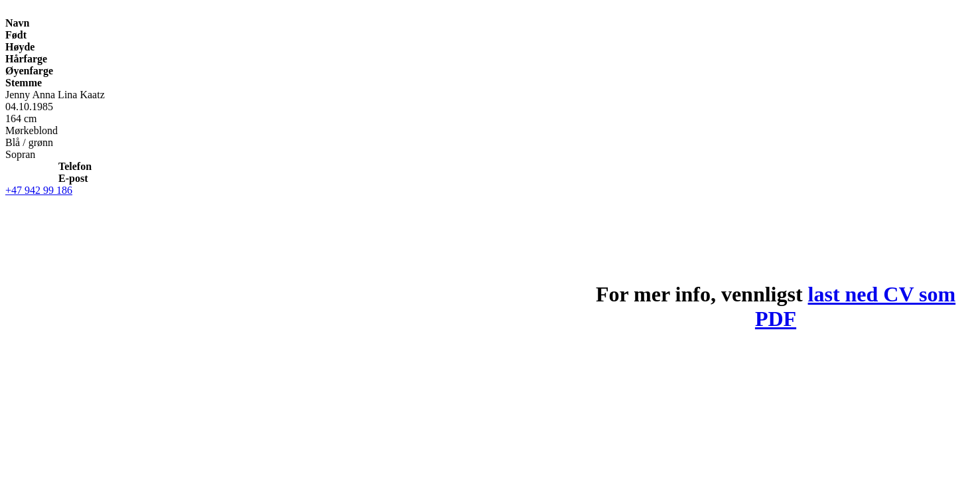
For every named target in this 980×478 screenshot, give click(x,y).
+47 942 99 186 (39, 190)
